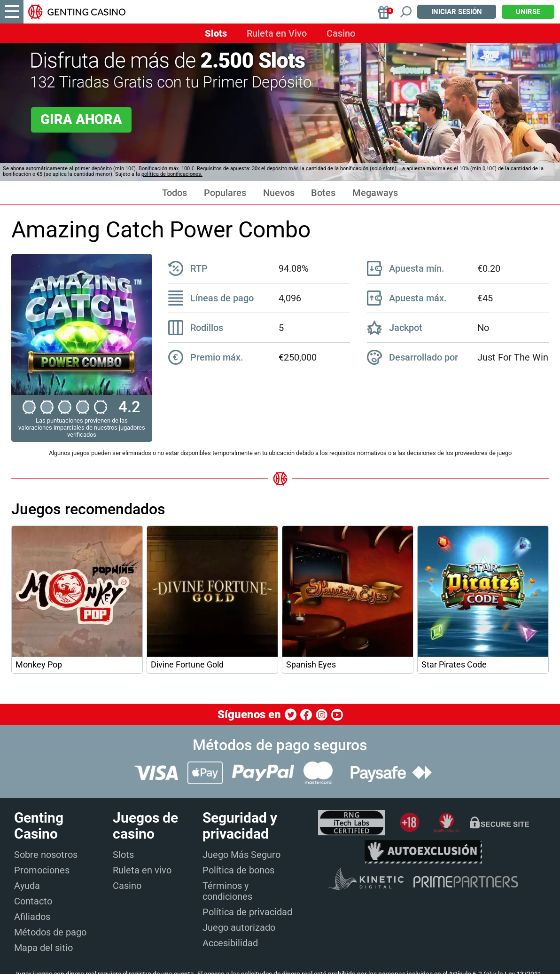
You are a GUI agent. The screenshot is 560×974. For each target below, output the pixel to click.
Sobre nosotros (46, 855)
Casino (341, 33)
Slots (216, 33)
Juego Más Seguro (241, 855)
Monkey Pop (39, 665)
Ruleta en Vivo (277, 33)
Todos (175, 193)
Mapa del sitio (43, 948)
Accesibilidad (230, 943)
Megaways (375, 193)
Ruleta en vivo (142, 870)
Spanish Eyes (311, 665)
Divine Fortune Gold (187, 665)
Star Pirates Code (454, 665)
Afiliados (32, 917)
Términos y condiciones (227, 891)
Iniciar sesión (457, 12)
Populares (225, 193)
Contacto (33, 901)
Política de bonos (238, 870)
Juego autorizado (239, 927)
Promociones (42, 870)
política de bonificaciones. (172, 174)
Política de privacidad (247, 912)
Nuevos (279, 193)
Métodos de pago (50, 932)
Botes (323, 193)
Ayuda (27, 886)
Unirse (528, 12)
